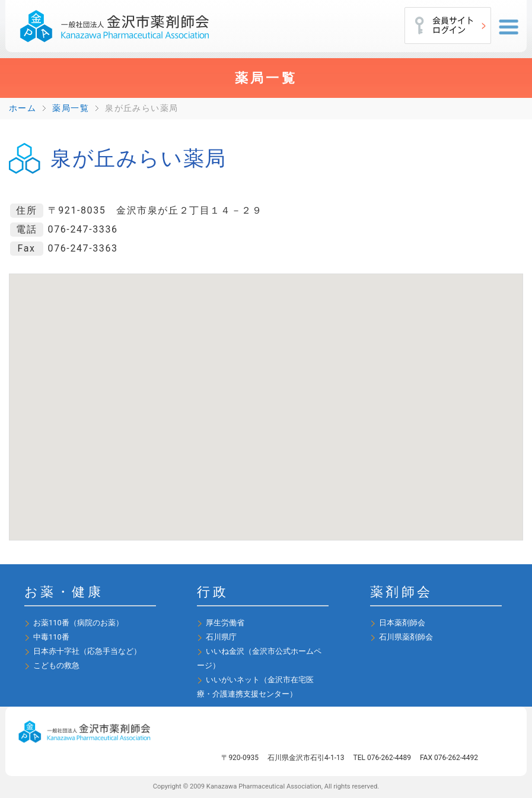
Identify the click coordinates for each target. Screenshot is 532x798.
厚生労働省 (225, 623)
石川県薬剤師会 (406, 637)
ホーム (23, 108)
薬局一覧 (71, 108)
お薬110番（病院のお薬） (78, 623)
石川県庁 (221, 637)
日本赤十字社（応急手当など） (87, 651)
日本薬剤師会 (402, 623)
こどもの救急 (56, 665)
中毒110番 (51, 637)
